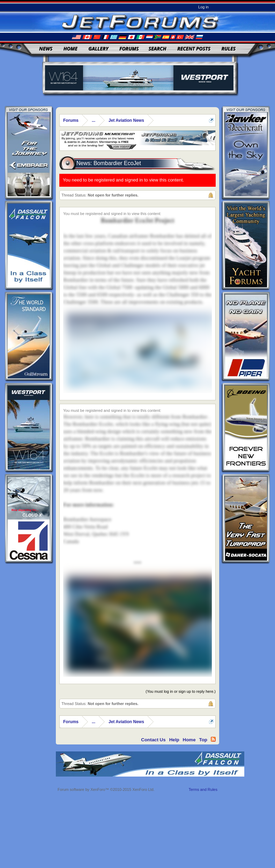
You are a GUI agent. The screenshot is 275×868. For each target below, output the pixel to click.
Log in (203, 7)
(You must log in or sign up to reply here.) (181, 691)
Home (70, 49)
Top (203, 740)
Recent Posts (194, 49)
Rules (229, 49)
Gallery (99, 49)
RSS (213, 739)
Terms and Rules (203, 789)
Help (174, 740)
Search (158, 49)
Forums (129, 49)
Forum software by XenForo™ (106, 789)
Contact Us (153, 740)
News (46, 49)
